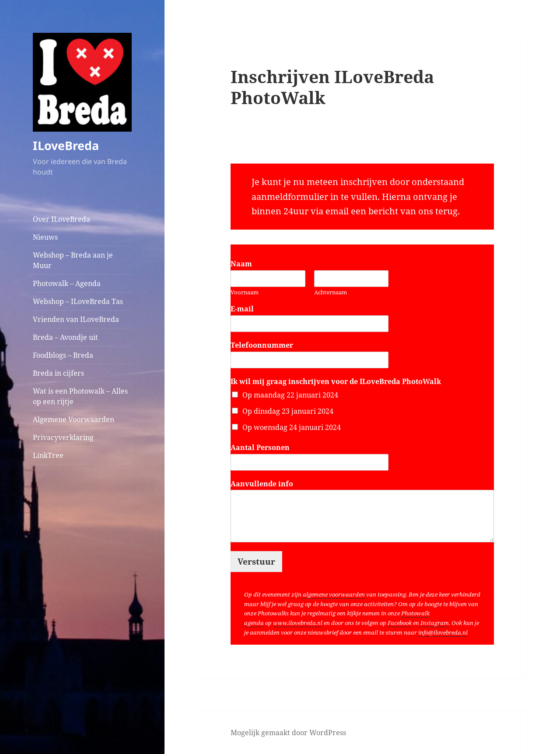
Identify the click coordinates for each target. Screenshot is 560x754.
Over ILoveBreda (61, 219)
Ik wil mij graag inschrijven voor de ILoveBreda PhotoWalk (336, 382)
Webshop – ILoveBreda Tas (78, 301)
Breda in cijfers (58, 373)
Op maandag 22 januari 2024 (290, 395)
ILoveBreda (66, 145)
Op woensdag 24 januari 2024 (292, 427)
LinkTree (48, 455)
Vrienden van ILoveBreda (76, 319)
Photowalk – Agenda (67, 283)
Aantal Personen (263, 448)
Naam (244, 264)
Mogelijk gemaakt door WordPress (288, 733)
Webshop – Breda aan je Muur (73, 260)
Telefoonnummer (264, 345)
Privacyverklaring (63, 437)
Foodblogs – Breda (63, 355)
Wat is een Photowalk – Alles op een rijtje (80, 396)
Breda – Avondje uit (65, 337)
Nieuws (45, 237)
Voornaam (245, 292)
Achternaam (331, 292)
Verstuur (256, 562)
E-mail (245, 309)
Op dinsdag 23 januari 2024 (288, 411)
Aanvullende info (262, 484)
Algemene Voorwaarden (73, 419)
